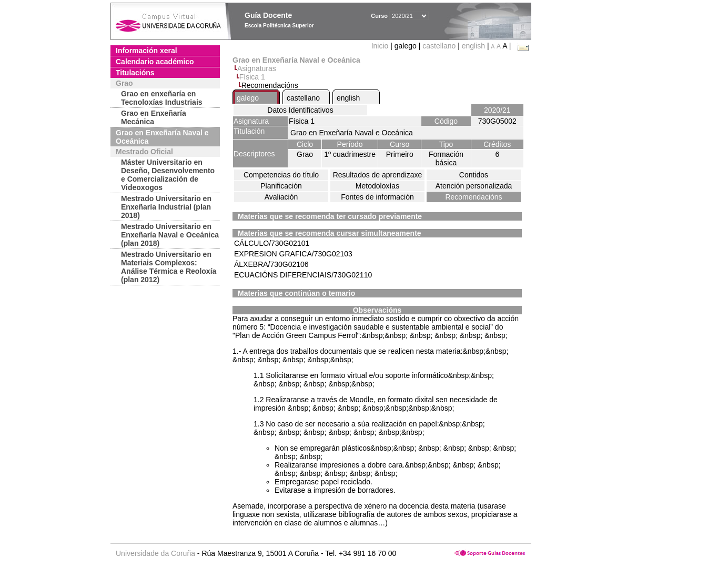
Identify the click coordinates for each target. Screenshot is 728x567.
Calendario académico (155, 62)
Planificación (281, 186)
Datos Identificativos (300, 110)
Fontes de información (377, 197)
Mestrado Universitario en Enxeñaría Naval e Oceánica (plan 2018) (170, 235)
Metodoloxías (377, 186)
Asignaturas (257, 68)
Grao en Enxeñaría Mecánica (154, 117)
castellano (439, 46)
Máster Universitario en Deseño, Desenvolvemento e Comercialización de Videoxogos (168, 175)
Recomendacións (473, 197)
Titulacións (135, 73)
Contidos (474, 175)
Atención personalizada (474, 186)
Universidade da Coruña (155, 553)
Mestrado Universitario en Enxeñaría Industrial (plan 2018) (166, 207)
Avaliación (281, 197)
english (473, 46)
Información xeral (146, 51)
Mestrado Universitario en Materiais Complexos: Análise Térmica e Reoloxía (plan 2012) (169, 267)
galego (248, 98)
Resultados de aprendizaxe (378, 175)
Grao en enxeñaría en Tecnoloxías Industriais (162, 98)
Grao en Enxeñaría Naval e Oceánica (162, 137)
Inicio (381, 46)
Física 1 (252, 77)
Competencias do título (281, 175)
